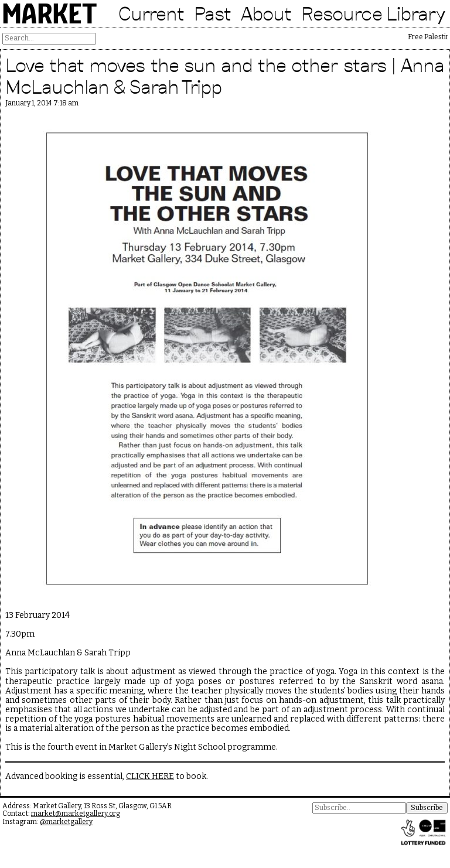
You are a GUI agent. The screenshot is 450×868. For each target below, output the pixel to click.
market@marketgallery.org (76, 814)
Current (151, 13)
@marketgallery (66, 822)
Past (213, 13)
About (266, 13)
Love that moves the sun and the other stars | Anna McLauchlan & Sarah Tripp (225, 76)
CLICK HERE (150, 776)
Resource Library (373, 13)
